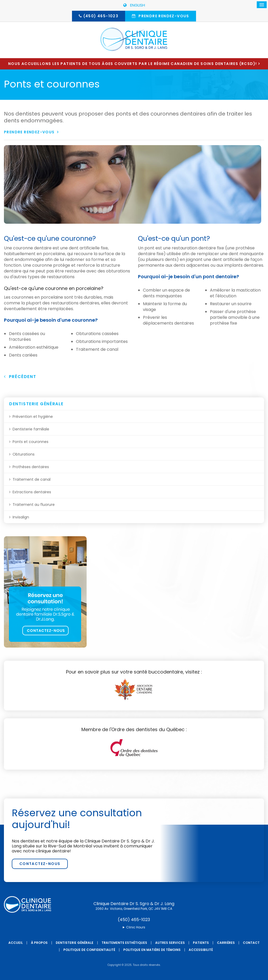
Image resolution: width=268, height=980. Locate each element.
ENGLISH (134, 5)
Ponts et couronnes (30, 442)
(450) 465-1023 (101, 16)
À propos (39, 943)
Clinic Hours (136, 927)
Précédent (20, 377)
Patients (201, 943)
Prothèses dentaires (31, 467)
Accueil (16, 943)
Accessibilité (201, 950)
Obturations (24, 454)
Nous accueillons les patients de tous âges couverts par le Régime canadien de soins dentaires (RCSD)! (132, 64)
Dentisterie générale (75, 943)
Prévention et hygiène (33, 417)
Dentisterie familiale (31, 429)
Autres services (170, 943)
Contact (251, 943)
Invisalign (21, 517)
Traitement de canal (32, 479)
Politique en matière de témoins (152, 950)
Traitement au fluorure (34, 505)
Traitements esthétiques (124, 943)
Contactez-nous (40, 864)
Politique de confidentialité (89, 950)
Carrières (226, 943)
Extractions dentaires (32, 492)
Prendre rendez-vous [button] (163, 16)
